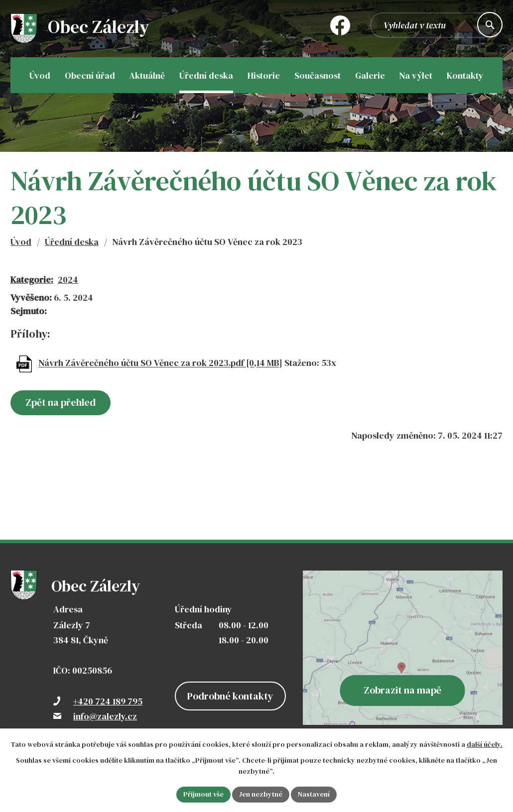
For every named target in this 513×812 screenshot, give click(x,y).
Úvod (21, 242)
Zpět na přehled (61, 402)
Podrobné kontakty (230, 696)
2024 (68, 280)
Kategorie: (32, 280)
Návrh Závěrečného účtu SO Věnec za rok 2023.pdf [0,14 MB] (160, 363)
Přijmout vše (203, 794)
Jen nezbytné (261, 794)
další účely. (485, 744)
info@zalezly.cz (105, 716)
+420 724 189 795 (108, 701)
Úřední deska (72, 242)
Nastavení (314, 794)
